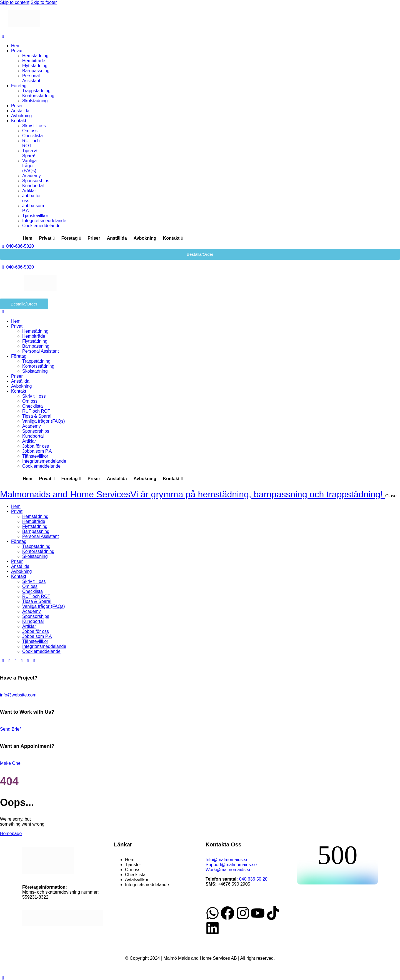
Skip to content (15, 2)
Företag (71, 238)
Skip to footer (44, 2)
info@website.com (18, 695)
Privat (47, 238)
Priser (94, 238)
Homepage (11, 834)
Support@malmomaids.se (231, 865)
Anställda (117, 238)
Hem (28, 238)
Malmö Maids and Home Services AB (200, 958)
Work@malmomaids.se (228, 870)
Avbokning (145, 238)
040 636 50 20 (253, 879)
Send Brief (10, 729)
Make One (10, 763)
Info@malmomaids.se (227, 860)
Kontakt (173, 238)
